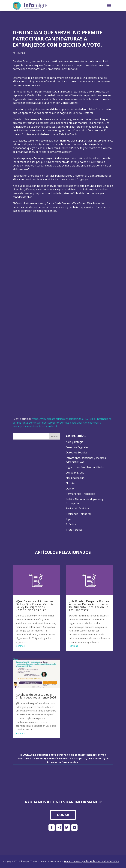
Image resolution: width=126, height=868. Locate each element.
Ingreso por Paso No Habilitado (85, 467)
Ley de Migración (76, 473)
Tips (68, 519)
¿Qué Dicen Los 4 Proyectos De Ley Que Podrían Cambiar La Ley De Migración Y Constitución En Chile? (35, 606)
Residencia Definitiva (78, 508)
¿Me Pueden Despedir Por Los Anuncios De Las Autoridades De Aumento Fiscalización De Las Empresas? (89, 606)
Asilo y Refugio (75, 442)
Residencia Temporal (78, 514)
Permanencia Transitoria (81, 494)
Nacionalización (75, 478)
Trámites (71, 524)
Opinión (71, 489)
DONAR (63, 815)
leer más (20, 646)
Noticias (71, 483)
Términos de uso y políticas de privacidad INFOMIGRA (91, 861)
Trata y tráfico (74, 530)
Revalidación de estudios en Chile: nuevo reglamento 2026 (36, 696)
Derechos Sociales (77, 452)
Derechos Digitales (77, 447)
